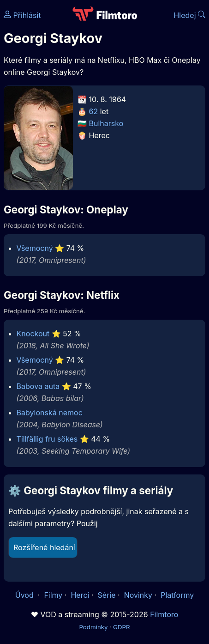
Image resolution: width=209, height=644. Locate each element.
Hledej (189, 15)
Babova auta (38, 386)
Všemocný (35, 248)
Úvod (25, 595)
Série (107, 595)
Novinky (138, 595)
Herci (80, 595)
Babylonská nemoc (50, 413)
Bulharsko (106, 123)
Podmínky (93, 627)
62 (94, 111)
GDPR (122, 627)
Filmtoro (164, 614)
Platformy (177, 595)
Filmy (53, 595)
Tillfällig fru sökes (47, 439)
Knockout (33, 334)
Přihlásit (22, 15)
